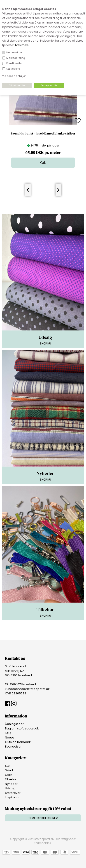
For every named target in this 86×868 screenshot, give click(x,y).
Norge (10, 737)
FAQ (8, 733)
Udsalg (10, 788)
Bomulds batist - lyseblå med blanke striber (43, 133)
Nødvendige (14, 52)
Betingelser (13, 747)
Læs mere (22, 45)
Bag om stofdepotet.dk (22, 728)
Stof (8, 766)
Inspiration (13, 797)
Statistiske (13, 69)
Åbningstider (14, 724)
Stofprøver (13, 793)
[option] (43, 121)
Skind (9, 770)
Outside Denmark (18, 742)
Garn (9, 775)
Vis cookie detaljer (14, 76)
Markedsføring (16, 58)
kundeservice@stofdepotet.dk (27, 689)
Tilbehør (11, 779)
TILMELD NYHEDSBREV (43, 818)
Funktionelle (14, 63)
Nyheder (11, 784)
